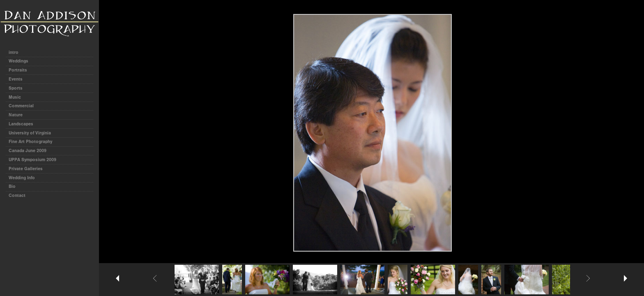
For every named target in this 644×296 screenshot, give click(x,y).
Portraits (18, 70)
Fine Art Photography (30, 142)
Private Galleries (26, 169)
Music (15, 97)
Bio (12, 186)
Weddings (18, 61)
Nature (16, 115)
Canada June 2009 (28, 151)
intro (14, 52)
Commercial (21, 106)
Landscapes (21, 124)
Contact (17, 195)
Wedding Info (22, 178)
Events (16, 79)
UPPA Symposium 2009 (32, 160)
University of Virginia (30, 133)
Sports (16, 88)
